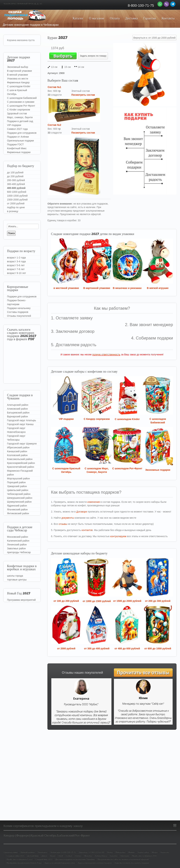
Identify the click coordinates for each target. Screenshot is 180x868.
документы (68, 518)
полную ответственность (106, 354)
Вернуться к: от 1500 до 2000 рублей (154, 38)
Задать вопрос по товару (93, 56)
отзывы (63, 524)
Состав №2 (54, 125)
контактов (87, 530)
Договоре (82, 512)
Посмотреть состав (83, 95)
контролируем (118, 536)
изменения (94, 502)
